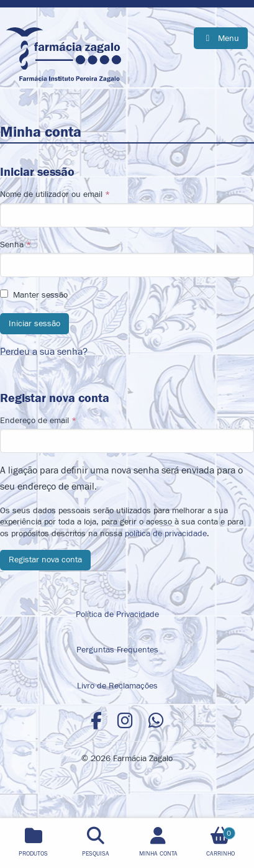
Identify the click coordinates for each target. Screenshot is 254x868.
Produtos (33, 854)
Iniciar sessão (34, 323)
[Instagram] (125, 722)
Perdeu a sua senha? (44, 352)
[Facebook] (96, 722)
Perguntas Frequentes (117, 650)
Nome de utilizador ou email (127, 208)
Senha (127, 258)
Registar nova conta (45, 560)
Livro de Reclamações (117, 686)
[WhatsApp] (156, 722)
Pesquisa (96, 854)
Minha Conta (158, 854)
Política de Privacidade (117, 614)
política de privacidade (166, 533)
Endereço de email (127, 434)
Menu (227, 38)
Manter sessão (40, 295)
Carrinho (220, 842)
